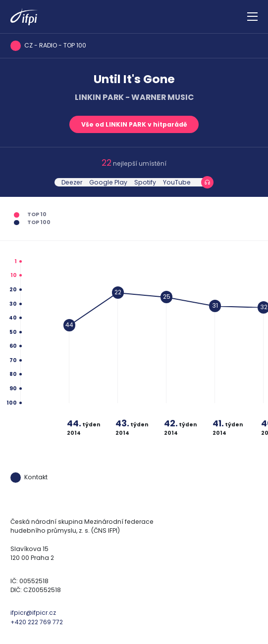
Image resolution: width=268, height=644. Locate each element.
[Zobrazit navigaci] (252, 17)
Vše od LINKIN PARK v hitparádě (134, 124)
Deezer (72, 182)
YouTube (177, 182)
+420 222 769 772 (37, 622)
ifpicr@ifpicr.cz (33, 613)
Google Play (108, 182)
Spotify (145, 182)
